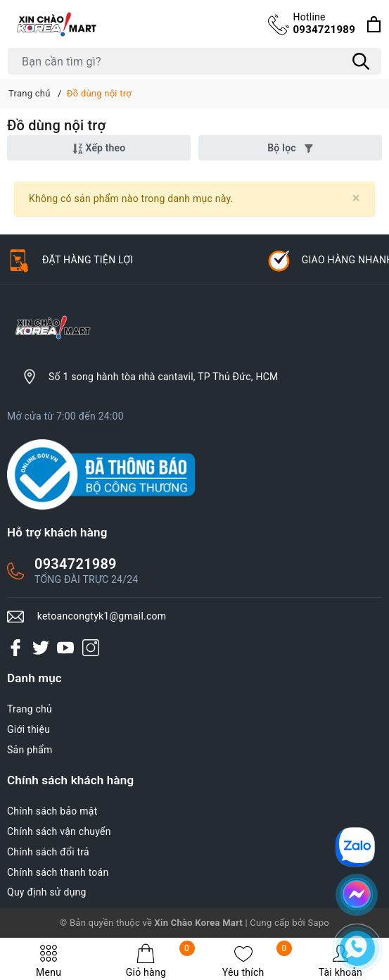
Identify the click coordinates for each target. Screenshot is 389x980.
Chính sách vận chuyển (59, 831)
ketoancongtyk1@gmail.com (102, 616)
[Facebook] (15, 648)
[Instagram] (91, 648)
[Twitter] (41, 648)
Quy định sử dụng (47, 892)
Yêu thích (257, 961)
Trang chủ (30, 709)
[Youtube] (65, 648)
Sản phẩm (30, 750)
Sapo (318, 923)
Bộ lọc (290, 148)
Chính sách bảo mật (52, 811)
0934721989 (324, 23)
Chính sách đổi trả (48, 852)
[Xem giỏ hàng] (374, 24)
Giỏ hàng (160, 961)
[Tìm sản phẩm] (194, 61)
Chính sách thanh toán (58, 872)
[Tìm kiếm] (361, 61)
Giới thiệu (28, 729)
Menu (49, 961)
